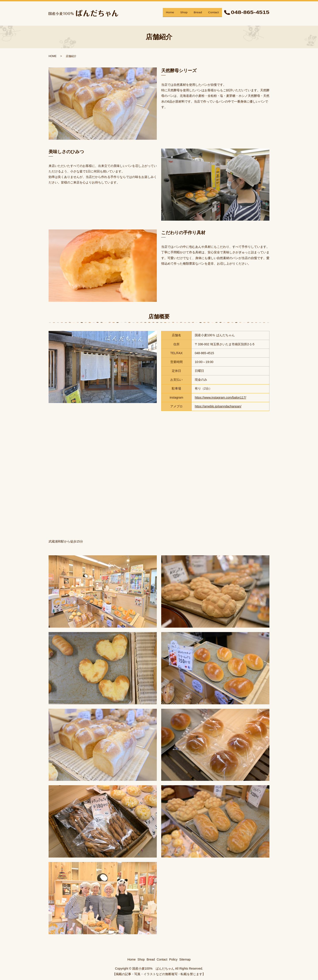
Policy (173, 959)
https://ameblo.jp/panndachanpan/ (218, 406)
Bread (198, 13)
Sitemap (185, 959)
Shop (184, 13)
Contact (213, 13)
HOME (53, 56)
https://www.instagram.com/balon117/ (221, 397)
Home (170, 13)
